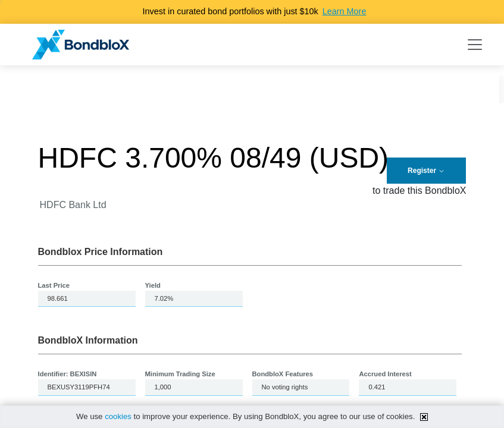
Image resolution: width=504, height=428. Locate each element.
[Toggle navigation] (475, 45)
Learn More (345, 11)
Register (426, 171)
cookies (118, 416)
